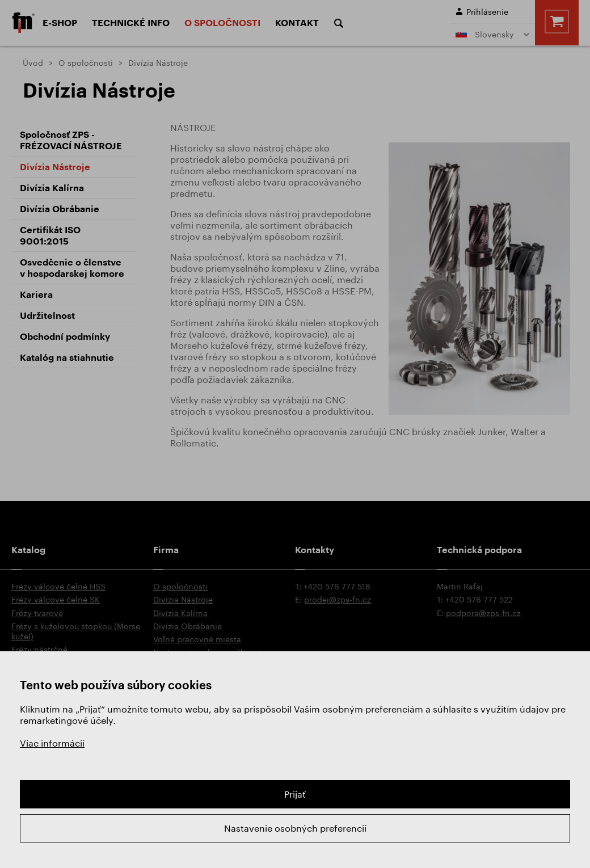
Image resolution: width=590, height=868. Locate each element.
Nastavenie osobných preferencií (295, 828)
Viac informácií (52, 743)
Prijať (295, 794)
